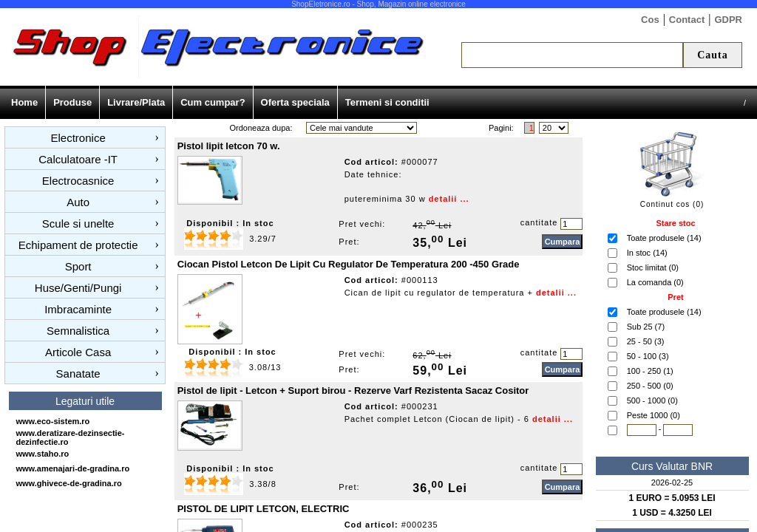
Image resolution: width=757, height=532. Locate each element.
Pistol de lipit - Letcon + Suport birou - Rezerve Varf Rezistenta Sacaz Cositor (353, 391)
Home (24, 102)
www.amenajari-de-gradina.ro (73, 468)
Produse (72, 102)
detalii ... (449, 199)
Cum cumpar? (213, 102)
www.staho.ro (43, 454)
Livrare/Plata (136, 102)
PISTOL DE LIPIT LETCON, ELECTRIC (264, 509)
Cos (650, 20)
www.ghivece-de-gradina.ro (69, 483)
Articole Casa (78, 352)
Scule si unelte (78, 224)
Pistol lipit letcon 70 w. (229, 146)
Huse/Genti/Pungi (78, 288)
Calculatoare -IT (78, 159)
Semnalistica (78, 331)
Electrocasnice (78, 181)
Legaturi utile (85, 401)
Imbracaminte (78, 309)
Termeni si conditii (387, 102)
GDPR (728, 20)
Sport (78, 266)
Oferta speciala (295, 102)
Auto (78, 202)
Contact (687, 20)
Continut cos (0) (672, 204)
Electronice (78, 138)
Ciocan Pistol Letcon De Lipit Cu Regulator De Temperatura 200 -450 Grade (349, 264)
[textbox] (572, 55)
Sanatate (78, 374)
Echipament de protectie (78, 245)
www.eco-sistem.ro (53, 421)
